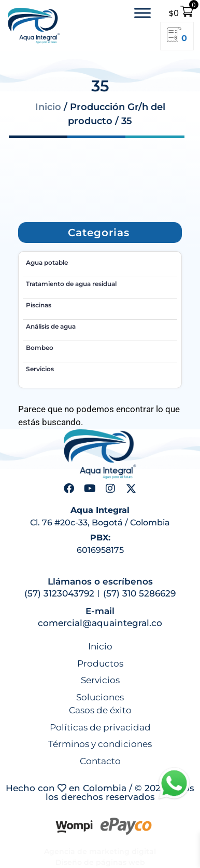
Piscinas (39, 305)
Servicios (40, 369)
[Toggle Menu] (142, 13)
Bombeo (40, 348)
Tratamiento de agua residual (71, 284)
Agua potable (47, 262)
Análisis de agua (51, 326)
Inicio (48, 107)
